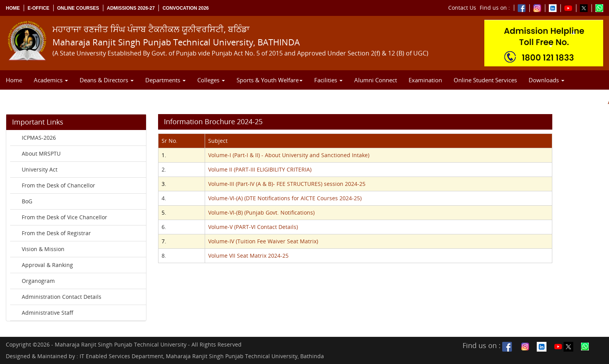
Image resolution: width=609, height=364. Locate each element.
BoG (27, 201)
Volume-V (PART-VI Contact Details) (253, 227)
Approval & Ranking (47, 265)
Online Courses (78, 8)
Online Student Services (485, 80)
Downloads (546, 80)
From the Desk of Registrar (56, 233)
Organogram (38, 281)
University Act (40, 169)
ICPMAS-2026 (39, 138)
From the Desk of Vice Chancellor (64, 217)
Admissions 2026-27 (131, 8)
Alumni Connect (376, 80)
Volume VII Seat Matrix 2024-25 (248, 256)
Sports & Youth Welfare (270, 80)
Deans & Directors (107, 80)
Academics (51, 80)
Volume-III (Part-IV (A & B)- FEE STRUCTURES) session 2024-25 (287, 184)
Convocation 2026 (185, 8)
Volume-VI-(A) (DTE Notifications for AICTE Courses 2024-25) (285, 198)
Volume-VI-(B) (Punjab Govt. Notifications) (261, 212)
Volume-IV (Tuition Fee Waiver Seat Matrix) (263, 241)
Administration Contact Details (62, 297)
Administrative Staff (48, 313)
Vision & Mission (43, 249)
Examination (425, 80)
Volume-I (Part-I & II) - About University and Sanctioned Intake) (289, 155)
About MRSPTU (41, 153)
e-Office (38, 8)
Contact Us (462, 8)
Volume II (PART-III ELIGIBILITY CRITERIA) (260, 169)
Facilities (328, 80)
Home (13, 8)
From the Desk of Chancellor (58, 185)
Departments (165, 80)
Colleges (211, 80)
